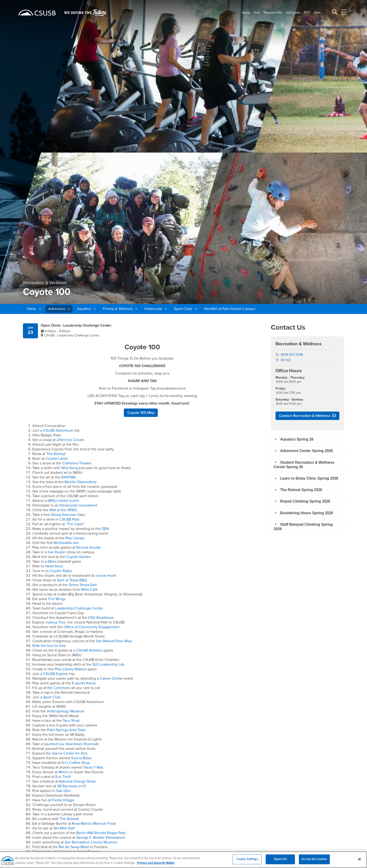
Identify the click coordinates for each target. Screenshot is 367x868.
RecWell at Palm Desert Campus (230, 309)
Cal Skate (64, 852)
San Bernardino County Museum (91, 842)
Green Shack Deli (83, 585)
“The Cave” (75, 524)
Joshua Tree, (56, 622)
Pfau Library (75, 538)
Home (34, 309)
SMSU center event (63, 501)
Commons (62, 688)
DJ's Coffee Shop (76, 763)
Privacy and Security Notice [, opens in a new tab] (156, 865)
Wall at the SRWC (63, 510)
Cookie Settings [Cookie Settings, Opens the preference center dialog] (247, 862)
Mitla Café (89, 590)
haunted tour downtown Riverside (71, 744)
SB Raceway (67, 786)
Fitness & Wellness (120, 309)
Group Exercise (64, 515)
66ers (52, 562)
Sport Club (52, 697)
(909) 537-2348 (292, 355)
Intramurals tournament (78, 505)
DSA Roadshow (101, 618)
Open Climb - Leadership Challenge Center (76, 326)
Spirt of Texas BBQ (72, 580)
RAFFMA (69, 477)
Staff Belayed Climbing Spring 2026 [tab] (303, 526)
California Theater (77, 463)
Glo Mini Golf (64, 828)
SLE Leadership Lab (108, 664)
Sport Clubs (185, 309)
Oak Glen (63, 791)
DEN (105, 529)
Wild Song (70, 468)
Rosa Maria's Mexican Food (94, 824)
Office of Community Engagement (92, 627)
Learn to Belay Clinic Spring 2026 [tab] (306, 478)
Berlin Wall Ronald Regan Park (101, 833)
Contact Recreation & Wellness (305, 416)
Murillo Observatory (81, 482)
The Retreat (56, 454)
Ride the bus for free (49, 646)
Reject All (280, 862)
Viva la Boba (81, 758)
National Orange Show (77, 781)
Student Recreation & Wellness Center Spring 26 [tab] (304, 464)
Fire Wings (57, 599)
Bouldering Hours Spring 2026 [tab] (303, 513)
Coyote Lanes (57, 459)
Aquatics (86, 309)
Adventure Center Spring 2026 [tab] (303, 451)
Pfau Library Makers (71, 669)
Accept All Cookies (314, 862)
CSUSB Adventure (58, 430)
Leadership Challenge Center (79, 608)
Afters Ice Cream (70, 440)
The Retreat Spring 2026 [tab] (298, 490)
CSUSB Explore (56, 674)
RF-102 (286, 360)
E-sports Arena (84, 683)
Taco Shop (71, 721)
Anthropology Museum (66, 711)
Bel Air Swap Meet (74, 847)
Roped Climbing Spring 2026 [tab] (302, 501)
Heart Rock (54, 566)
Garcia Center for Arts (70, 753)
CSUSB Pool (69, 519)
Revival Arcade (89, 547)
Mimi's (64, 772)
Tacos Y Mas (93, 767)
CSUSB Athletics (90, 650)
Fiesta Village (63, 800)
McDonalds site (66, 543)
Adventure (59, 309)
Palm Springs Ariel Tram (66, 730)
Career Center (112, 678)
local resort (107, 576)
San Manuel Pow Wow (114, 641)
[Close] (360, 862)
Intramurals (156, 309)
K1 (84, 786)
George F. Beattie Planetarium (101, 838)
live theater (57, 552)
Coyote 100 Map (141, 413)
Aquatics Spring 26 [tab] (294, 439)
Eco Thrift (63, 777)
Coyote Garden (78, 557)
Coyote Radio (61, 571)
